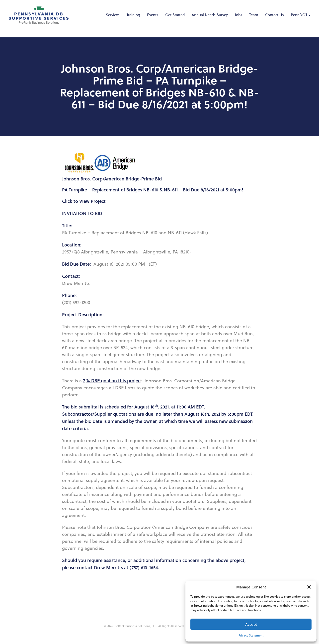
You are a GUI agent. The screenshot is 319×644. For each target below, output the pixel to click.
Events (153, 15)
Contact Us (275, 15)
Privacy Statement (251, 635)
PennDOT (299, 15)
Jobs (239, 15)
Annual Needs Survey (210, 15)
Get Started (175, 15)
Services (113, 15)
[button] (309, 587)
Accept (251, 624)
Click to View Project (84, 201)
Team (254, 15)
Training (133, 15)
